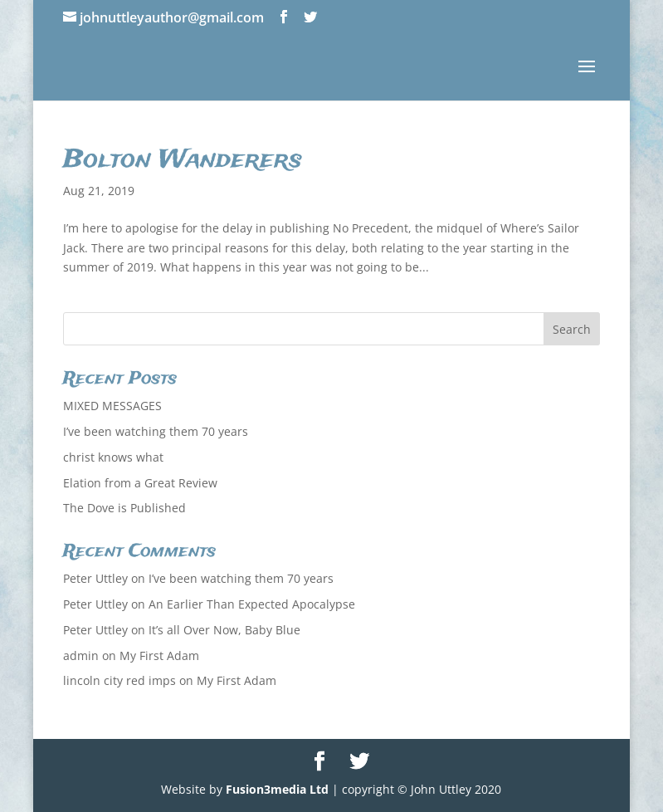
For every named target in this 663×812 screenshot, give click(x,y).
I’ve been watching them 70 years (156, 431)
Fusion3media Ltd (277, 789)
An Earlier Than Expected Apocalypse (252, 604)
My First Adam (159, 655)
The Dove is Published (124, 508)
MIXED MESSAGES (112, 406)
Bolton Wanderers (183, 160)
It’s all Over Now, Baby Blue (224, 630)
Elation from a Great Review (140, 483)
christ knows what (113, 457)
